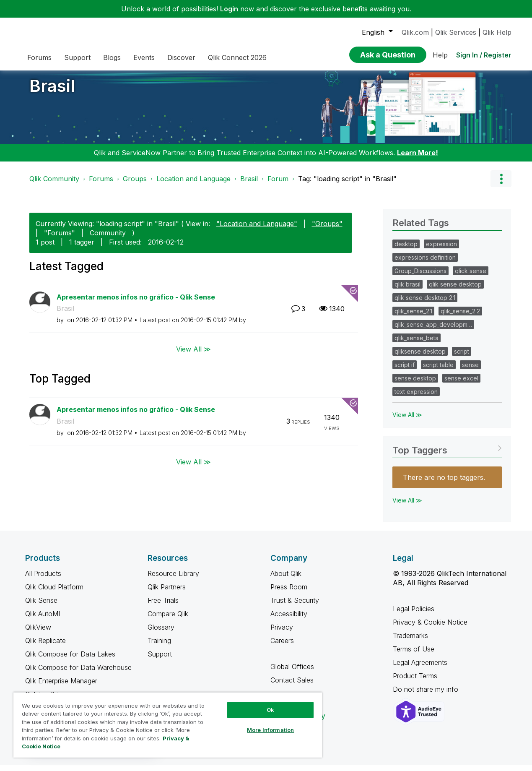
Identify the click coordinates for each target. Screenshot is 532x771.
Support (160, 660)
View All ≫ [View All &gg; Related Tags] (407, 421)
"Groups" (327, 230)
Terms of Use (414, 655)
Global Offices (292, 673)
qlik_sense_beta (417, 344)
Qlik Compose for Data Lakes (70, 660)
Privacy (282, 633)
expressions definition (425, 264)
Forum (278, 185)
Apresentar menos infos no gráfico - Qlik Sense (136, 303)
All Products (43, 580)
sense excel (461, 384)
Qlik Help (497, 32)
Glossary (161, 633)
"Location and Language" (257, 230)
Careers (282, 647)
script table (438, 371)
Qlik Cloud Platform (54, 593)
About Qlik (286, 580)
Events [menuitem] (144, 57)
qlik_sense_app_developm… (433, 331)
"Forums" (60, 239)
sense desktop (415, 384)
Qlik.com (415, 32)
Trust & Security (295, 607)
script (462, 358)
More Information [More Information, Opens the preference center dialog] (270, 730)
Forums (101, 185)
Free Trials (163, 607)
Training (159, 647)
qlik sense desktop (455, 290)
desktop (406, 250)
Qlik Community (54, 185)
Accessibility (289, 620)
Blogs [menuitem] (112, 57)
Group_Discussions (420, 277)
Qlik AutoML (44, 620)
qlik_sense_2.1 (413, 317)
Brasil (52, 92)
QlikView (38, 633)
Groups (135, 185)
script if (405, 371)
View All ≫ (193, 355)
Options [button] (501, 185)
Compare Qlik (168, 620)
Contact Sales (292, 686)
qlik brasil (407, 290)
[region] (168, 725)
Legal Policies (414, 615)
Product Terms (415, 682)
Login (229, 9)
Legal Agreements (420, 669)
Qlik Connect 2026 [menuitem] (237, 57)
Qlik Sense (41, 607)
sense (470, 371)
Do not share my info (427, 695)
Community (108, 239)
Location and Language (193, 185)
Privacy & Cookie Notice (430, 628)
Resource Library (173, 580)
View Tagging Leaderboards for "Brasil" (447, 454)
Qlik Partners (167, 593)
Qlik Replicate (45, 647)
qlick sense (471, 277)
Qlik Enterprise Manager (61, 687)
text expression (416, 398)
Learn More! (418, 159)
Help (440, 55)
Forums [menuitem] (39, 57)
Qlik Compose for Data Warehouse (78, 674)
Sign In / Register (484, 55)
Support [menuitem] (77, 57)
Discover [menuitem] (181, 57)
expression (441, 250)
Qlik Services (456, 32)
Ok (270, 710)
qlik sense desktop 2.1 (425, 304)
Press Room (289, 593)
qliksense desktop (420, 358)
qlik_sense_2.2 (460, 317)
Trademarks (410, 642)
